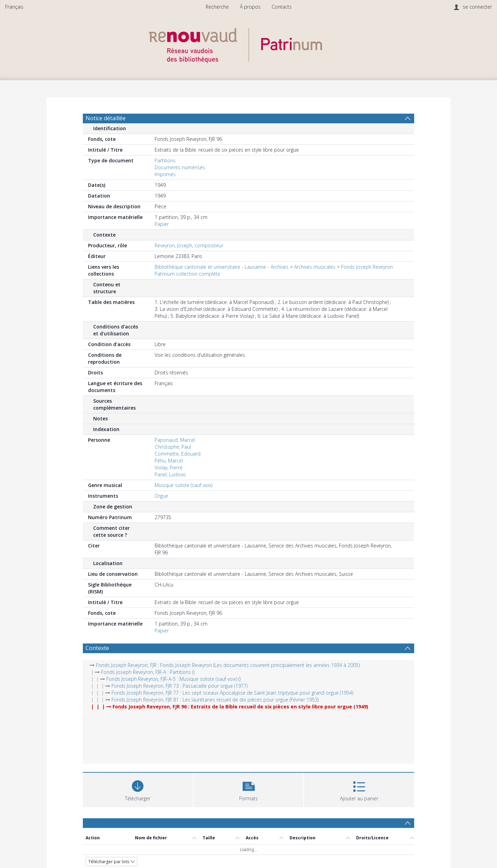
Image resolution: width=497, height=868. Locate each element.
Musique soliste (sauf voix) (183, 485)
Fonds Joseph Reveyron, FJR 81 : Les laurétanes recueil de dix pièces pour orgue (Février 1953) (215, 700)
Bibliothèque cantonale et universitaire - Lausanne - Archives (222, 267)
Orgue (161, 496)
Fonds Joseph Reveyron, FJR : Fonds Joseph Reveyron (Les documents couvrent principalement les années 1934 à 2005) (228, 665)
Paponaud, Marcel (175, 440)
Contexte (97, 648)
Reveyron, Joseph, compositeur (189, 245)
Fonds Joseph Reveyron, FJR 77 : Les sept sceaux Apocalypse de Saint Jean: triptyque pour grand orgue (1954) (232, 693)
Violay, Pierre (169, 468)
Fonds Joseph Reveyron (367, 267)
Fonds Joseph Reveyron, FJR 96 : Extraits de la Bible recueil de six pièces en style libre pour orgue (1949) (240, 707)
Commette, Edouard (178, 454)
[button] (249, 789)
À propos (250, 7)
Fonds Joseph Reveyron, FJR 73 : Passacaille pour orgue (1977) (179, 686)
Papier (162, 224)
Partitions (165, 160)
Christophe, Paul (173, 447)
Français (14, 7)
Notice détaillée (106, 118)
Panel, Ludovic (170, 474)
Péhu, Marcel (169, 461)
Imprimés (165, 174)
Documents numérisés (180, 167)
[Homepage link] (248, 44)
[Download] (138, 789)
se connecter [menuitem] (477, 7)
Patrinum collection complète (187, 274)
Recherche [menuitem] (217, 7)
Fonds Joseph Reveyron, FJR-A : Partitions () (148, 672)
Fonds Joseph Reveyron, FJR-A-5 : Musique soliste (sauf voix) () (173, 679)
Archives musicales (315, 267)
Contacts (282, 7)
